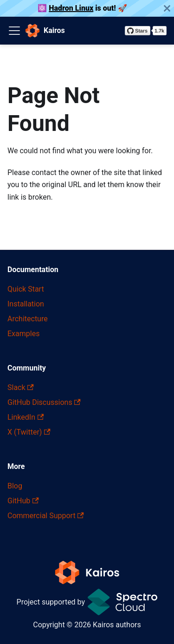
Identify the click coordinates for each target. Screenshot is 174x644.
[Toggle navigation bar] (14, 31)
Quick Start (26, 289)
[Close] (167, 8)
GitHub (23, 501)
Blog (15, 486)
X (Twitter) (29, 432)
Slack (21, 387)
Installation (26, 304)
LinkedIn (26, 417)
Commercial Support (46, 516)
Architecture (28, 319)
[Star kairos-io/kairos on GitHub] (146, 31)
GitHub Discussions (44, 402)
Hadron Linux (71, 8)
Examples (23, 334)
